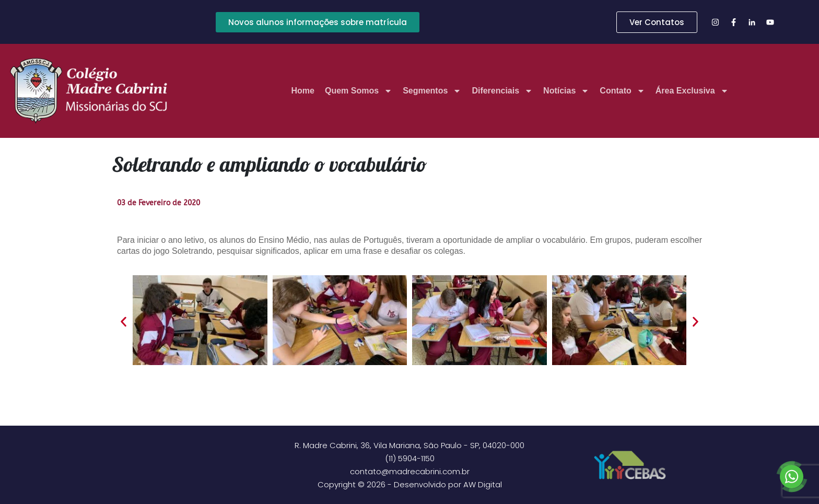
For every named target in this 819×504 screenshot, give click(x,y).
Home (303, 91)
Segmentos (432, 91)
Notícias (566, 91)
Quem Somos (359, 91)
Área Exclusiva (692, 91)
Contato (622, 91)
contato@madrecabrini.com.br (410, 471)
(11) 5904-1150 (410, 458)
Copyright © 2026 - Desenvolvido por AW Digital (410, 484)
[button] (124, 322)
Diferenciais (502, 91)
